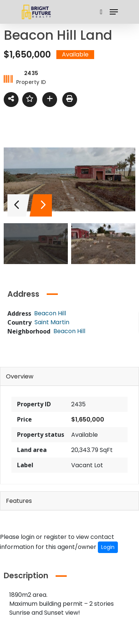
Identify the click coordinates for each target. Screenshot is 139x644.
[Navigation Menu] (114, 12)
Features (19, 501)
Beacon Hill (69, 331)
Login (108, 547)
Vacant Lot (87, 465)
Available (85, 435)
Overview (20, 376)
